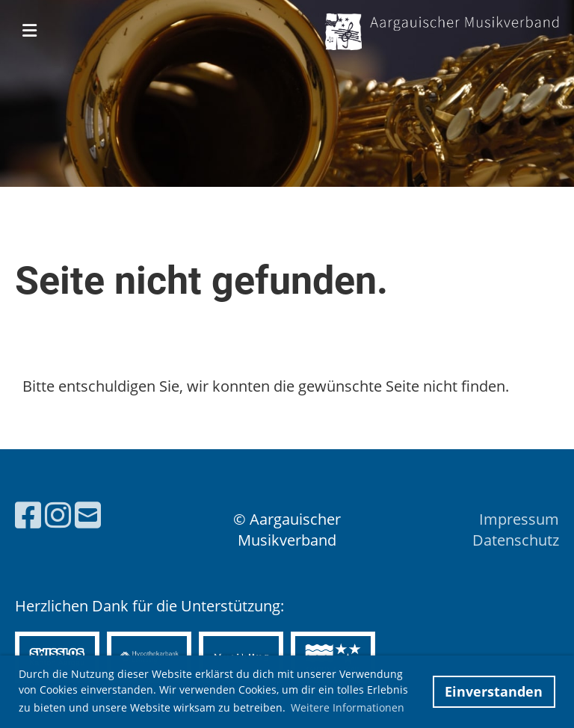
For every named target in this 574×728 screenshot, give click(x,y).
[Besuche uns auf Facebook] (28, 515)
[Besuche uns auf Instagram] (58, 515)
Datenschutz (516, 540)
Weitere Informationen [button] (348, 707)
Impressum (519, 519)
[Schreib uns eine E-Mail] (88, 515)
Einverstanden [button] (494, 691)
